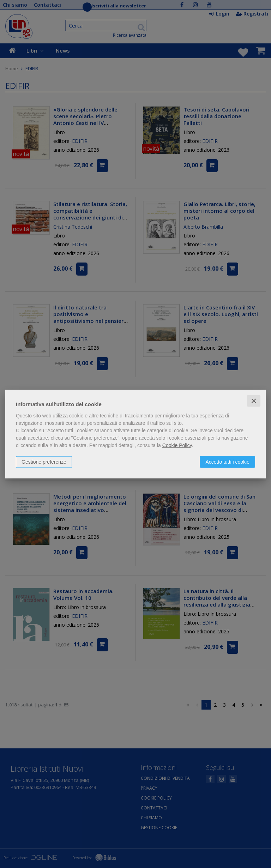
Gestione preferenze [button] (44, 462)
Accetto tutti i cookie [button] (227, 462)
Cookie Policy (177, 445)
